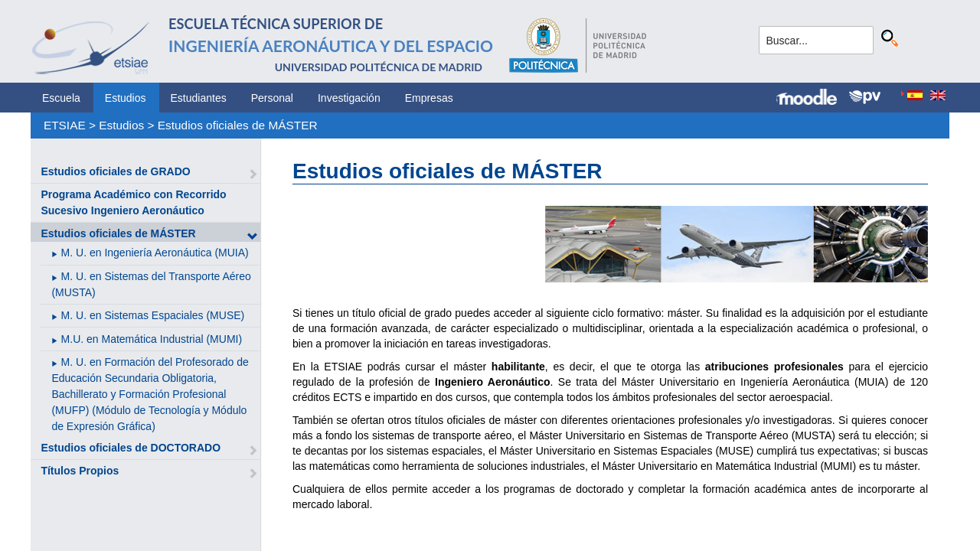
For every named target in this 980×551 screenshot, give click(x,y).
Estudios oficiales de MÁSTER (238, 125)
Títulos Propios (80, 471)
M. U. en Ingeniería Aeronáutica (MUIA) (155, 253)
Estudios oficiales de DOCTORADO (131, 448)
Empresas (429, 98)
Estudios (126, 98)
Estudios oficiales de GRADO (115, 171)
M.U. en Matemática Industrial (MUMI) (152, 339)
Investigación (349, 98)
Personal (272, 98)
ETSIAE (65, 125)
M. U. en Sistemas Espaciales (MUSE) (153, 315)
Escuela (61, 98)
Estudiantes (199, 98)
